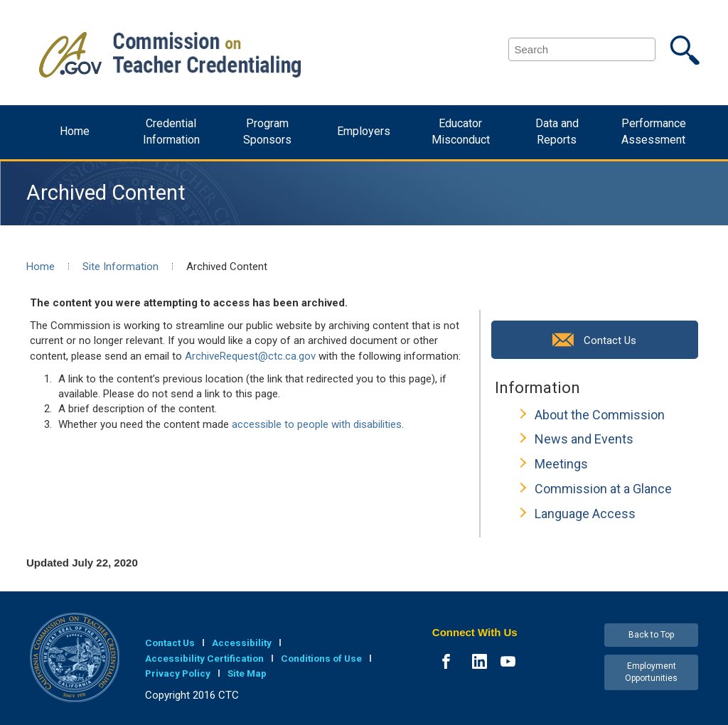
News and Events (584, 439)
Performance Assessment (654, 131)
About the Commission (600, 415)
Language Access (585, 514)
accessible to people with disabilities (317, 424)
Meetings (561, 464)
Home (75, 131)
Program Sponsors (267, 131)
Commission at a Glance (603, 489)
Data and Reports (557, 131)
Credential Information (171, 131)
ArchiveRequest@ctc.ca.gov (250, 356)
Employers (364, 131)
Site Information (121, 267)
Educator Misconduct (461, 131)
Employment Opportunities (651, 672)
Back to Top (651, 635)
